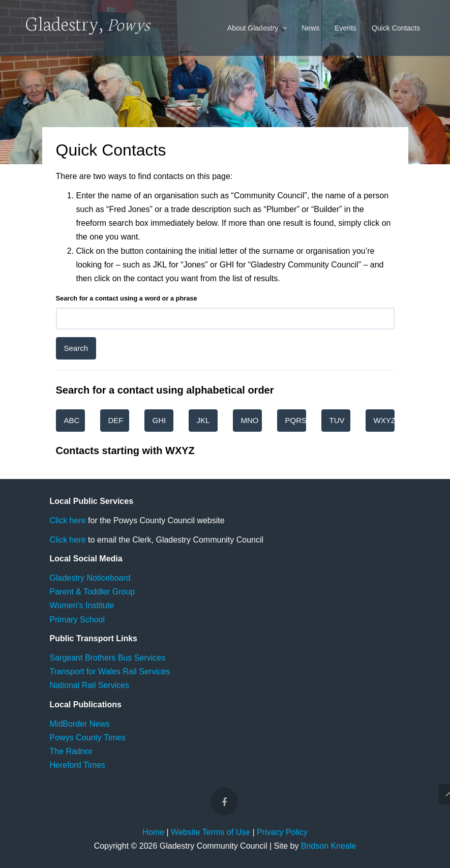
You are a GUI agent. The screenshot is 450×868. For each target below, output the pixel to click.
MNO (250, 420)
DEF (116, 420)
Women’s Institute (82, 605)
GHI (159, 420)
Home (153, 832)
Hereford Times (78, 765)
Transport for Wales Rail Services (110, 671)
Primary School (77, 620)
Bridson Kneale (329, 846)
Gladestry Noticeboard (90, 578)
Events (346, 28)
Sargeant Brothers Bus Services (108, 658)
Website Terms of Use (211, 832)
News (310, 28)
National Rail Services (90, 685)
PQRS (296, 420)
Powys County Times (88, 738)
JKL (203, 420)
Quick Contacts (396, 28)
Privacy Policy (282, 832)
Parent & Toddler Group (93, 592)
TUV (337, 420)
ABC (72, 420)
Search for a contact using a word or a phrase (127, 298)
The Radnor (71, 751)
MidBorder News (80, 724)
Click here (68, 520)
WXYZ (384, 420)
